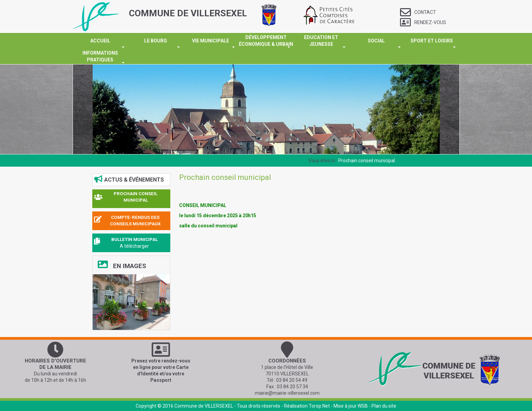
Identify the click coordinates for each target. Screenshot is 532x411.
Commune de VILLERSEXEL (204, 406)
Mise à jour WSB (351, 406)
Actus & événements (129, 179)
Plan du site (384, 406)
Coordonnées (287, 361)
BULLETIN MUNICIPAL (135, 239)
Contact (418, 12)
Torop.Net (319, 406)
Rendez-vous (423, 22)
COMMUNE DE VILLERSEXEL (188, 13)
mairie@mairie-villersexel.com (287, 393)
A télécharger (134, 246)
